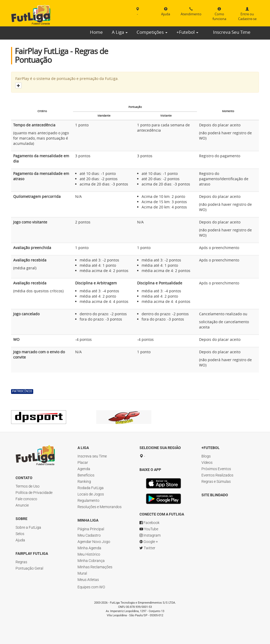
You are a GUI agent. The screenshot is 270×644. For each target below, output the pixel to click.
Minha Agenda (89, 548)
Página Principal (91, 529)
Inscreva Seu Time (232, 32)
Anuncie (22, 505)
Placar (83, 462)
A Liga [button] (120, 32)
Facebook (150, 523)
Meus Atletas (88, 580)
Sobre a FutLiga (28, 527)
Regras (21, 562)
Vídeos (207, 462)
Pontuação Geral (29, 568)
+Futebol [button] (187, 32)
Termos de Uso (28, 486)
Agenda (84, 469)
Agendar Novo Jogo (94, 542)
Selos (20, 534)
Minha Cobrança (91, 561)
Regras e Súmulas (216, 481)
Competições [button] (152, 32)
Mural (82, 573)
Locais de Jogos (91, 494)
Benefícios (86, 475)
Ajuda (20, 540)
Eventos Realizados (217, 475)
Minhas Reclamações (95, 567)
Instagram (150, 535)
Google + (149, 542)
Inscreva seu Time (92, 456)
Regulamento (88, 500)
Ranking (84, 481)
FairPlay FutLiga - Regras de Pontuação (61, 56)
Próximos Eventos (216, 469)
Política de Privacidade (34, 493)
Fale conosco (26, 499)
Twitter (147, 548)
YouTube (149, 529)
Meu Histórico (89, 554)
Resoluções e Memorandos (100, 507)
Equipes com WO (91, 587)
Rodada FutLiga (91, 488)
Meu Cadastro (89, 535)
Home (96, 32)
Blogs (206, 456)
